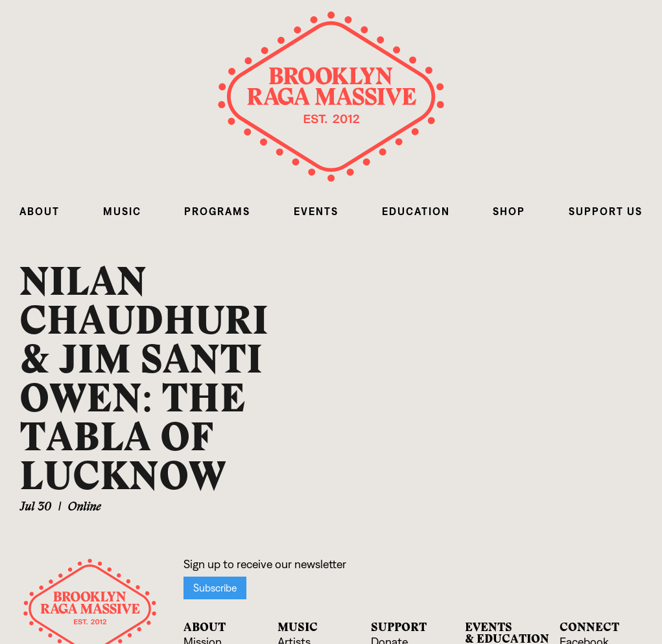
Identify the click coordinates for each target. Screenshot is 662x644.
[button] (40, 212)
